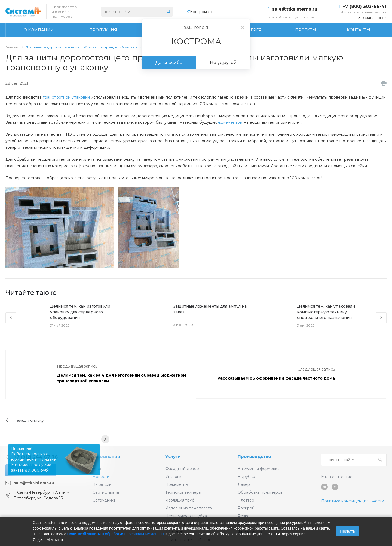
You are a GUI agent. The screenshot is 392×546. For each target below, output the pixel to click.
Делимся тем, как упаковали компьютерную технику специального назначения (326, 312)
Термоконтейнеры (183, 492)
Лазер (244, 484)
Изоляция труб (180, 500)
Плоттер (246, 500)
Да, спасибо (169, 63)
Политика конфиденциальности (353, 501)
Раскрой (246, 508)
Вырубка (246, 477)
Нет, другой (223, 63)
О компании (106, 456)
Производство (254, 456)
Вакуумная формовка (259, 469)
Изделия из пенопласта (189, 508)
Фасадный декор (182, 469)
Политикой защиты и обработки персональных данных (116, 534)
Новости (101, 477)
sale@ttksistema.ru (295, 9)
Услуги (173, 456)
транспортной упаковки (66, 97)
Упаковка (174, 477)
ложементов (230, 122)
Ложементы (177, 484)
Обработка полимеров (260, 492)
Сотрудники (105, 500)
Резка (244, 516)
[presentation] (11, 318)
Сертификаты (106, 492)
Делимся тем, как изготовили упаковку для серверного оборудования (80, 312)
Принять (347, 531)
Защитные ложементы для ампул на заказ (210, 309)
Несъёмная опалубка (186, 516)
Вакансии (102, 484)
